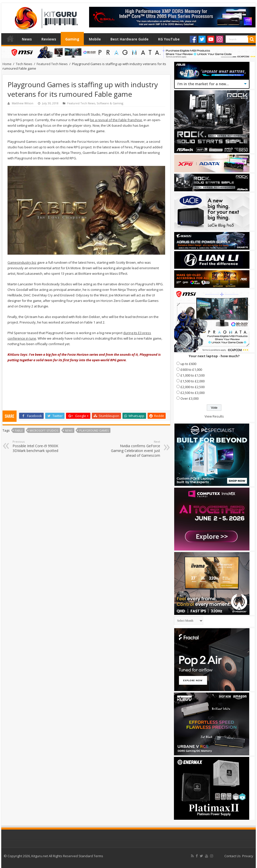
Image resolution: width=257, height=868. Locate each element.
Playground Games (94, 430)
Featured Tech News (52, 64)
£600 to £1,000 (191, 370)
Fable (19, 430)
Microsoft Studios (44, 430)
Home (10, 38)
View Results (214, 416)
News (27, 39)
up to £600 (188, 364)
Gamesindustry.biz (22, 262)
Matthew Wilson (23, 103)
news (69, 430)
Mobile (95, 39)
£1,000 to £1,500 (192, 375)
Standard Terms (91, 856)
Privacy (248, 856)
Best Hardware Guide (130, 39)
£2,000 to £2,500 (192, 387)
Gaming (72, 39)
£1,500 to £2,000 (192, 381)
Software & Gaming (110, 103)
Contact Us (233, 856)
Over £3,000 (189, 398)
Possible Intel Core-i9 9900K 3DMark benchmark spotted (38, 446)
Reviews (49, 39)
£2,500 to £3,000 (192, 393)
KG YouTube (169, 39)
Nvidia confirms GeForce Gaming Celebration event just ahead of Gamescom (134, 449)
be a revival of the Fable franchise (116, 120)
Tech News (24, 64)
